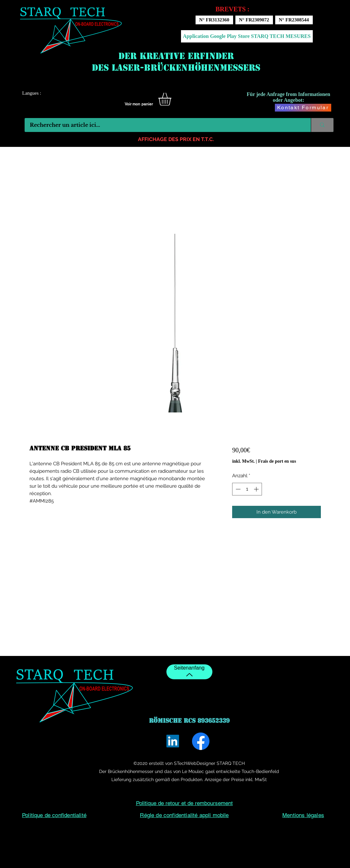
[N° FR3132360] (214, 20)
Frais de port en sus (277, 461)
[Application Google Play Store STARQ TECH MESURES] (247, 36)
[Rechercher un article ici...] (164, 125)
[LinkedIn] (173, 741)
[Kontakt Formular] (303, 108)
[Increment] (257, 489)
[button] (172, 99)
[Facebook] (201, 741)
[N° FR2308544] (294, 20)
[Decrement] (237, 489)
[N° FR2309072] (254, 20)
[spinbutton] (247, 489)
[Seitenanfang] (189, 672)
